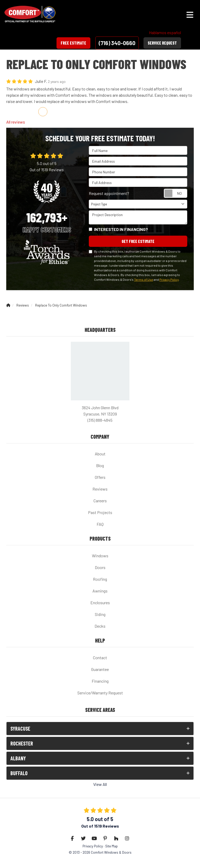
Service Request (162, 43)
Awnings (100, 591)
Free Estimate (73, 43)
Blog (100, 465)
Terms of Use (144, 279)
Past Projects (100, 512)
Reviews (100, 489)
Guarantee (100, 669)
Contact (100, 658)
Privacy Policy (169, 279)
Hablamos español (165, 32)
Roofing (100, 579)
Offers (100, 477)
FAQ (100, 524)
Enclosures (100, 603)
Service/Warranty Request (100, 693)
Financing (100, 681)
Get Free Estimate (138, 241)
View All (100, 784)
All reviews (16, 122)
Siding (100, 614)
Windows (100, 556)
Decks (100, 626)
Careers (100, 501)
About (100, 454)
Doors (100, 567)
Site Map (111, 846)
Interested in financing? (121, 229)
